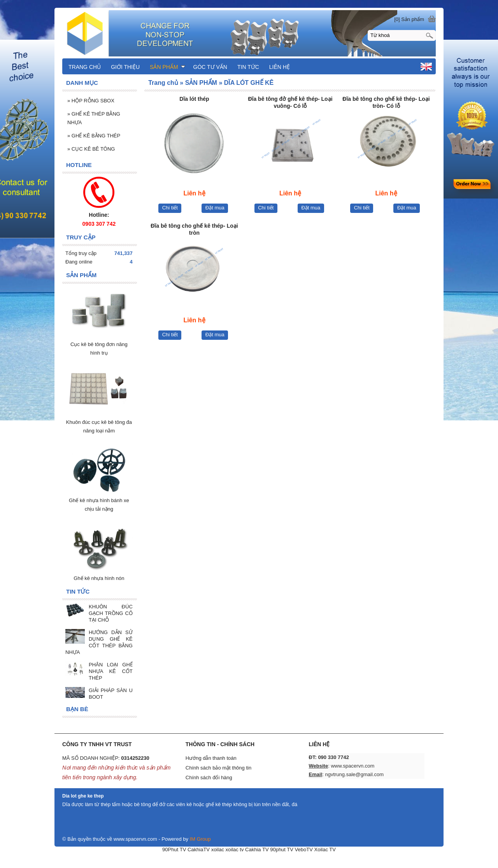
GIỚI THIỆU (125, 67)
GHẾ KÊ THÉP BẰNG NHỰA (94, 118)
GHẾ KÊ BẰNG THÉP (94, 136)
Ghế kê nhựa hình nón (99, 578)
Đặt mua (215, 208)
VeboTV (304, 850)
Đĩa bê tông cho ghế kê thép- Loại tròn (194, 229)
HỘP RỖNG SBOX (91, 101)
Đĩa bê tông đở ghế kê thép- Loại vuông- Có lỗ (290, 102)
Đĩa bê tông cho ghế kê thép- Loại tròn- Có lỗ (386, 102)
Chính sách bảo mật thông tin (218, 768)
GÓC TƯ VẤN (210, 67)
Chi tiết (170, 208)
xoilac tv (235, 850)
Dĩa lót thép (194, 99)
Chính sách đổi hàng (209, 778)
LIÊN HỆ (280, 67)
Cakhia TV (257, 850)
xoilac (218, 850)
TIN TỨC (248, 67)
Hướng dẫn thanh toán (211, 758)
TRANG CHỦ (85, 67)
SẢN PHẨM (167, 67)
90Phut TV (174, 850)
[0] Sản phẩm (409, 19)
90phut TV (282, 850)
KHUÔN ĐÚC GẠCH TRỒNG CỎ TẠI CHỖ (111, 613)
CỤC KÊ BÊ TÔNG (91, 149)
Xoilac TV (325, 850)
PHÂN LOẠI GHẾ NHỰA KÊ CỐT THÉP (111, 671)
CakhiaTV (199, 850)
